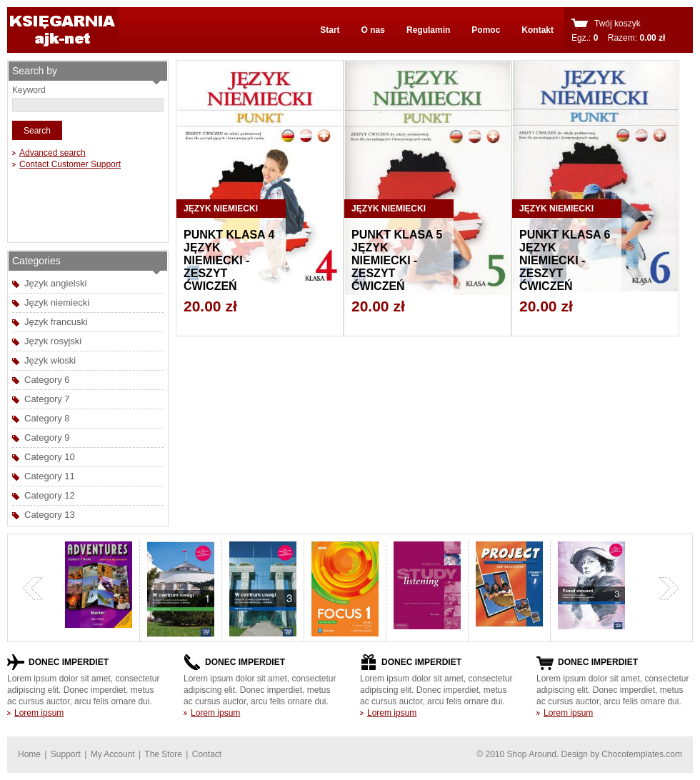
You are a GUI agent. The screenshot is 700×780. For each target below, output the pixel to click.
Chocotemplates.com (642, 754)
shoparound (63, 30)
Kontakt (537, 30)
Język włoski (50, 360)
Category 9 (47, 437)
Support (66, 754)
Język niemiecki (57, 302)
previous (33, 589)
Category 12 (50, 495)
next (669, 589)
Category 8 (47, 418)
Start (330, 30)
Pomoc (486, 30)
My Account (113, 754)
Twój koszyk (617, 24)
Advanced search (52, 153)
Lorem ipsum (39, 713)
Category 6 (47, 380)
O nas (373, 30)
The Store (163, 754)
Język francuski (56, 322)
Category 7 (47, 399)
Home (29, 754)
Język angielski (55, 283)
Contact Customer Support (70, 164)
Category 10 (50, 457)
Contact (207, 754)
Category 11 (50, 476)
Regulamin (428, 30)
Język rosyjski (53, 341)
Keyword (29, 90)
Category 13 (50, 515)
